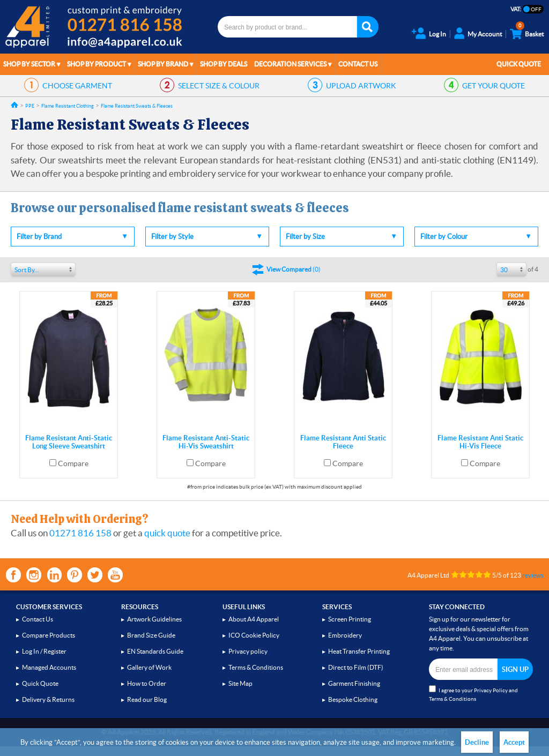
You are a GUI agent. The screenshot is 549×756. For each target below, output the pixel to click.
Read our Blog (147, 699)
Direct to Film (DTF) (356, 667)
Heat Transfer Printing (359, 651)
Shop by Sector (29, 64)
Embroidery (345, 635)
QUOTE (494, 86)
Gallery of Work (149, 667)
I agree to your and (473, 694)
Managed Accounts (49, 667)
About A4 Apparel (254, 619)
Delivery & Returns (48, 699)
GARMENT (77, 86)
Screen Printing (350, 619)
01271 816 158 (80, 533)
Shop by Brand (163, 64)
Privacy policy (248, 651)
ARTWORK (361, 86)
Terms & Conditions (256, 667)
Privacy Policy (491, 690)
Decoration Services (290, 64)
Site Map (240, 683)
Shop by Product (97, 64)
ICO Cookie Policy (254, 635)
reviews (533, 575)
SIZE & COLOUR (219, 86)
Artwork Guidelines (154, 619)
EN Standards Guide (155, 651)
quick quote (167, 533)
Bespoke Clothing (353, 699)
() (294, 269)
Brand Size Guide (151, 635)
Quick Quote (519, 64)
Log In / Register (44, 651)
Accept (514, 742)
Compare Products (49, 635)
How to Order (147, 683)
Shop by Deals (224, 64)
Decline (477, 742)
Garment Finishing (354, 683)
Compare (73, 463)
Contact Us (358, 64)
